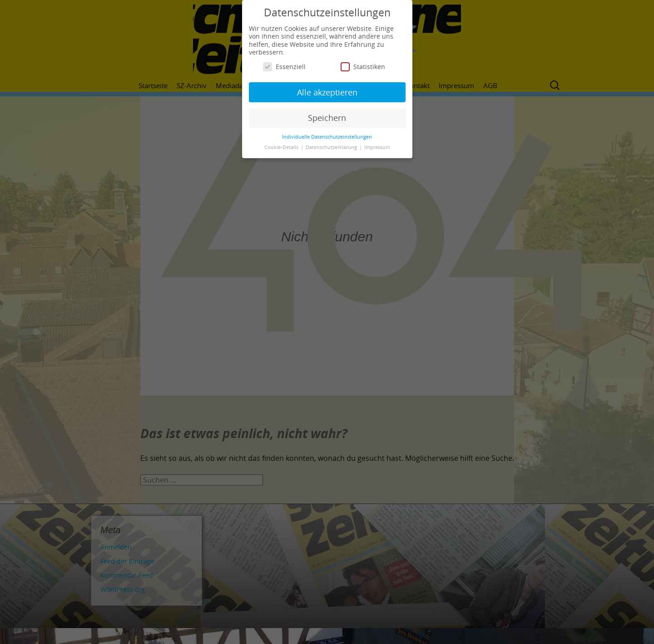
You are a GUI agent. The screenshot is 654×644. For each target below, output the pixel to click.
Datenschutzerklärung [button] (332, 147)
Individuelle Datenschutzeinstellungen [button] (327, 137)
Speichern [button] (327, 118)
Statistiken (363, 67)
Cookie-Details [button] (282, 147)
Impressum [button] (377, 147)
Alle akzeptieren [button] (327, 92)
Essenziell (284, 67)
